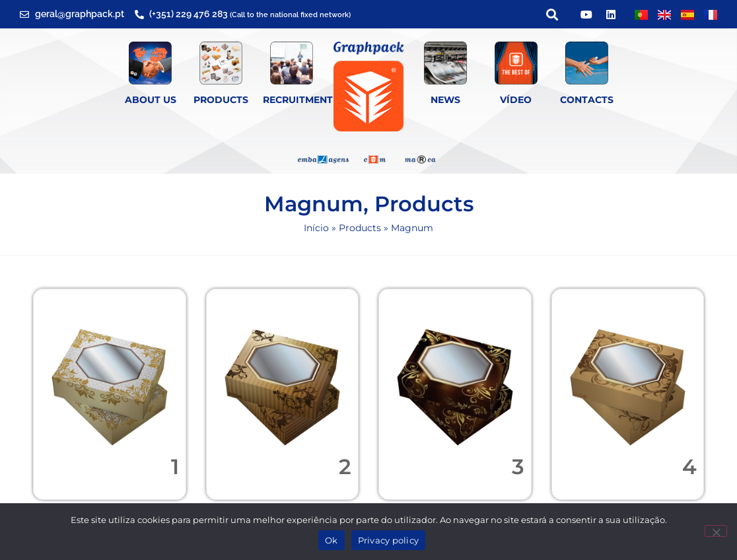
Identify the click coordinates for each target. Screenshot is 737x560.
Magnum (314, 204)
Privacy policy (389, 540)
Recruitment (298, 100)
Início (316, 228)
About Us (151, 100)
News (445, 100)
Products (221, 100)
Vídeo (516, 100)
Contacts (587, 100)
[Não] (716, 531)
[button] (552, 14)
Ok (332, 540)
